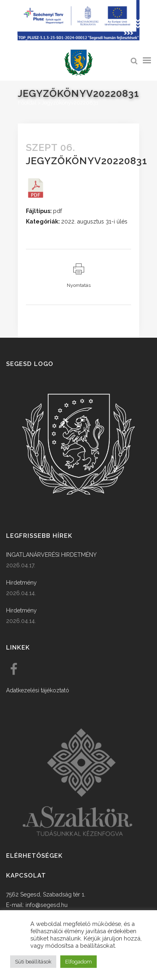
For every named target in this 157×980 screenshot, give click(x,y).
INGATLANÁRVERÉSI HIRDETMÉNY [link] (51, 555)
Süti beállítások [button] (33, 962)
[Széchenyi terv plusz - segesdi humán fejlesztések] (78, 38)
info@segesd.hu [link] (47, 905)
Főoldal (27, 103)
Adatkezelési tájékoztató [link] (38, 690)
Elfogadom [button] (78, 962)
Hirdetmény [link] (21, 583)
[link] (78, 63)
